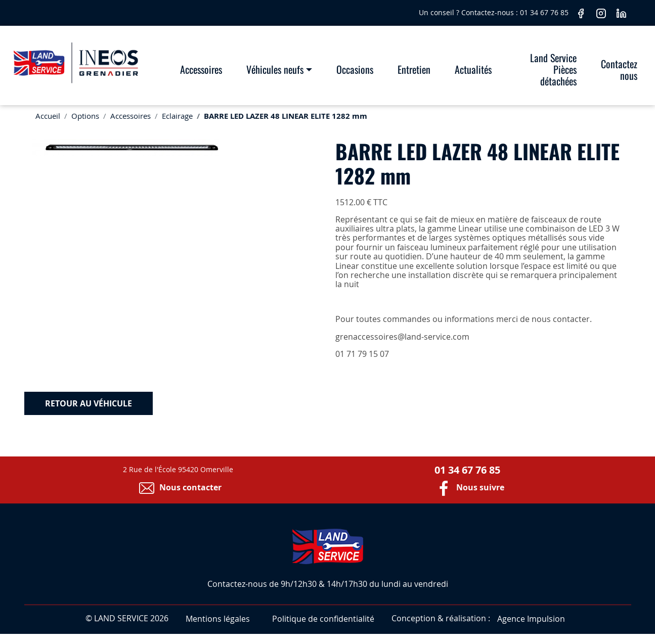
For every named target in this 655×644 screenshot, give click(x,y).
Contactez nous (619, 70)
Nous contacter (178, 487)
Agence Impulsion (531, 619)
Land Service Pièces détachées (553, 69)
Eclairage (177, 116)
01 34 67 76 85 (545, 12)
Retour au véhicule (89, 403)
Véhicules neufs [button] (275, 69)
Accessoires (201, 69)
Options (85, 116)
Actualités (473, 69)
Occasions (355, 69)
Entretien (414, 69)
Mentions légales (218, 619)
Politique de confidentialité (323, 619)
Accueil (48, 116)
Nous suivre (468, 487)
